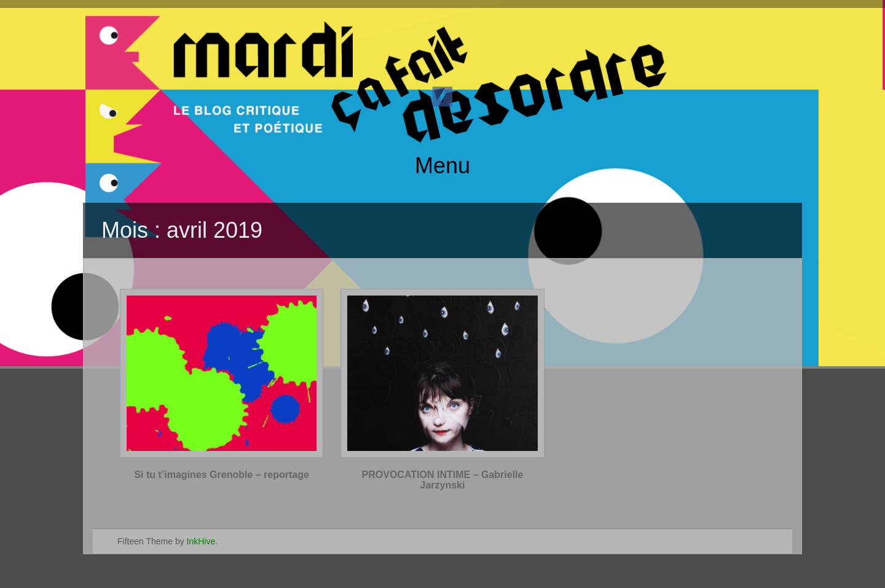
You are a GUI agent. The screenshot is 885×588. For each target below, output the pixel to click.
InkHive (201, 541)
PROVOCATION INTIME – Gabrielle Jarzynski (443, 480)
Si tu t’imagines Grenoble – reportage (222, 475)
